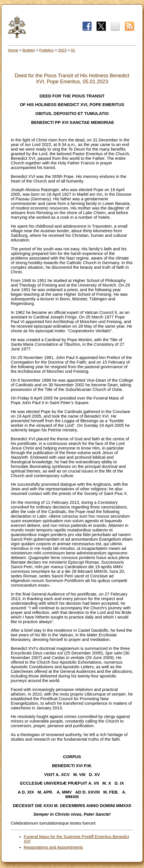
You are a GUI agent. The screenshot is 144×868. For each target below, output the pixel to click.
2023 (62, 50)
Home (13, 50)
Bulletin (29, 50)
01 (73, 50)
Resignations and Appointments (53, 847)
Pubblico (47, 50)
